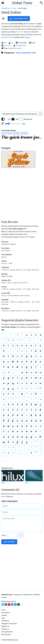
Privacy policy (6, 635)
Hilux (3, 483)
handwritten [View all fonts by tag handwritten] (13, 48)
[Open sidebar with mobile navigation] (3, 3)
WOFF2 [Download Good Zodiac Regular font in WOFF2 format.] (25, 133)
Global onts (22, 3)
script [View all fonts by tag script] (19, 48)
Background (26, 119)
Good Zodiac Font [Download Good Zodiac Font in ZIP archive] (19, 18)
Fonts (3, 610)
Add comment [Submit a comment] (9, 542)
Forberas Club (8, 37)
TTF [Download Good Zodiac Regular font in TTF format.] (4, 133)
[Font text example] (20, 114)
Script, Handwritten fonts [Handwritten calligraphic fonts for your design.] (26, 53)
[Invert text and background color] (17, 119)
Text (11, 119)
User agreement (7, 632)
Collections (5, 621)
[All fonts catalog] (14, 8)
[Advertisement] (22, 82)
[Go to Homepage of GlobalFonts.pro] (6, 8)
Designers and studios (9, 624)
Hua (27, 483)
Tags (3, 618)
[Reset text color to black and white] (3, 119)
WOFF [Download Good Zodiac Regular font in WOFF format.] (17, 133)
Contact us (5, 629)
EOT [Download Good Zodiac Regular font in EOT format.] (10, 133)
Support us (5, 626)
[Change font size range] (13, 124)
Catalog (4, 615)
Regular (28, 37)
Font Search (6, 613)
